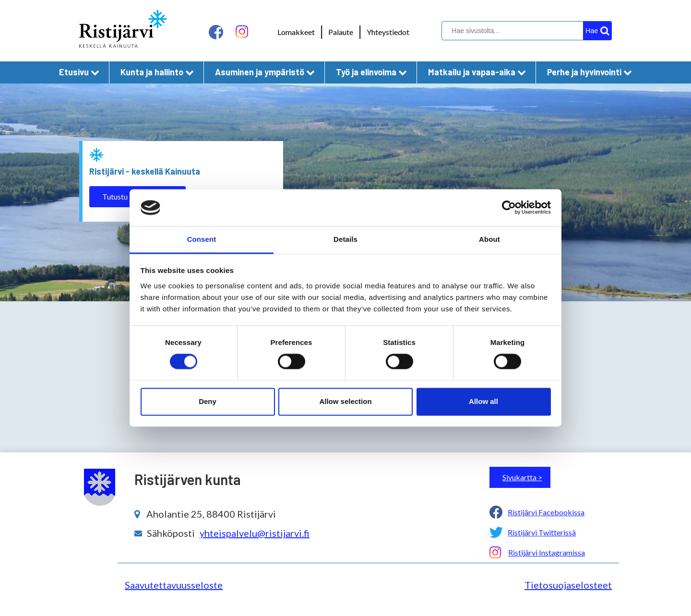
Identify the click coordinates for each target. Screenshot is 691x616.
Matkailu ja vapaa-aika (477, 72)
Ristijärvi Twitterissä (542, 532)
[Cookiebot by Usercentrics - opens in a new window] (509, 208)
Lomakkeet (296, 32)
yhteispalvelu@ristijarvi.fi (255, 533)
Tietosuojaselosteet (568, 585)
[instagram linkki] (242, 32)
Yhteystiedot (388, 32)
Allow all (483, 401)
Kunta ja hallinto (157, 72)
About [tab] (489, 239)
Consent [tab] (202, 239)
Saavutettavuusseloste (174, 585)
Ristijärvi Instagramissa (547, 552)
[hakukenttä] (525, 31)
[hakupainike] (597, 31)
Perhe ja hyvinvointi (590, 72)
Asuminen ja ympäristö (265, 72)
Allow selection (345, 401)
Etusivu (79, 72)
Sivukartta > (522, 477)
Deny (208, 401)
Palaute (341, 32)
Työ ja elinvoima (371, 72)
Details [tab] (345, 239)
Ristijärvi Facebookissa (546, 512)
